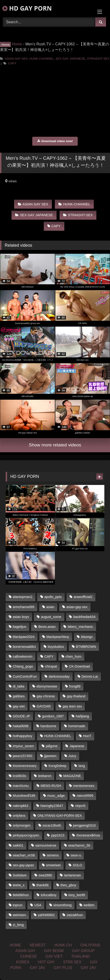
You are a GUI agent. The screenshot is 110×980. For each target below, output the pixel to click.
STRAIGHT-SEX (98, 59)
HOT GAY (46, 962)
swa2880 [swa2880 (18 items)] (45, 875)
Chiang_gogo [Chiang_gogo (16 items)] (23, 666)
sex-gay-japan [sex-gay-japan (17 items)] (23, 865)
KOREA (23, 962)
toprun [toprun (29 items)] (18, 905)
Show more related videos (55, 445)
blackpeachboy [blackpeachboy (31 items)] (58, 637)
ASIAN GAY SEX (16, 59)
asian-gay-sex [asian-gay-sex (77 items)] (77, 607)
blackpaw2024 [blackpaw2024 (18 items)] (24, 637)
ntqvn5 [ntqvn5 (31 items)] (80, 806)
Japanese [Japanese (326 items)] (77, 746)
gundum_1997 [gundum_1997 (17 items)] (53, 716)
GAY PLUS (63, 968)
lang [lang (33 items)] (82, 766)
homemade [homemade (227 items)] (77, 726)
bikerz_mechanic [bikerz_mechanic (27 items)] (80, 627)
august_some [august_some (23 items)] (51, 617)
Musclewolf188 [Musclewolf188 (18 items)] (24, 796)
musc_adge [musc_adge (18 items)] (56, 796)
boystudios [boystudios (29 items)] (56, 647)
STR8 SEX (72, 962)
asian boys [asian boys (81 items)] (21, 617)
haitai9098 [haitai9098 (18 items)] (20, 726)
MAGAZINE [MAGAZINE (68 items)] (72, 776)
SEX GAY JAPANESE (70, 59)
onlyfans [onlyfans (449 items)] (19, 816)
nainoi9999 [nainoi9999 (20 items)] (85, 796)
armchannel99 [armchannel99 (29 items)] (23, 607)
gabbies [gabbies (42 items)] (19, 696)
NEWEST (38, 945)
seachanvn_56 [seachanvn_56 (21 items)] (79, 845)
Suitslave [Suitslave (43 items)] (20, 875)
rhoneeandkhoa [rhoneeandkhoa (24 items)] (88, 835)
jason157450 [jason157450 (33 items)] (22, 756)
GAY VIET (54, 956)
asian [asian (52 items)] (50, 607)
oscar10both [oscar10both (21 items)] (52, 825)
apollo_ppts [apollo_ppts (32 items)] (53, 597)
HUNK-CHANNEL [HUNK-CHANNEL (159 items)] (58, 736)
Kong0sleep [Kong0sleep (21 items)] (57, 766)
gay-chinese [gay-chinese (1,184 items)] (46, 696)
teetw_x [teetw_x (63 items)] (19, 885)
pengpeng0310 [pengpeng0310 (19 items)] (84, 825)
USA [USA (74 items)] (38, 905)
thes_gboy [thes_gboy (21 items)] (68, 885)
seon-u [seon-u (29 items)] (76, 855)
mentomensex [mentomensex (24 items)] (84, 786)
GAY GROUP (83, 951)
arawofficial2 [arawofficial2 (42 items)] (83, 597)
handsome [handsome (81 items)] (48, 726)
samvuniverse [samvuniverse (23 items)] (46, 845)
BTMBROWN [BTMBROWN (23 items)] (86, 647)
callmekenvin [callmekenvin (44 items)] (22, 656)
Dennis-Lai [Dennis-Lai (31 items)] (90, 676)
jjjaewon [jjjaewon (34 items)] (50, 756)
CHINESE (29, 956)
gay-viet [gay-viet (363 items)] (19, 706)
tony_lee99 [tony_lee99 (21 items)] (77, 895)
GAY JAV (37, 968)
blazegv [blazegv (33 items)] (87, 637)
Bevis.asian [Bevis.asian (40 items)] (47, 627)
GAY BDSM (54, 951)
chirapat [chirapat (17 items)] (51, 666)
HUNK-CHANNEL (42, 59)
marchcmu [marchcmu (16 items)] (21, 786)
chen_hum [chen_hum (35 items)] (73, 656)
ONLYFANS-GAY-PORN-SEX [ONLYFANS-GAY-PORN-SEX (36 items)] (60, 816)
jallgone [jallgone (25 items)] (52, 746)
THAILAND (80, 956)
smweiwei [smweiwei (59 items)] (53, 865)
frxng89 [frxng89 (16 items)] (75, 686)
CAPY (12, 63)
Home (17, 44)
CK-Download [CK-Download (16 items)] (79, 666)
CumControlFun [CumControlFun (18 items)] (25, 676)
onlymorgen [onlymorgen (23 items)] (22, 825)
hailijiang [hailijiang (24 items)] (82, 716)
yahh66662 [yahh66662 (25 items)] (46, 915)
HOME (16, 945)
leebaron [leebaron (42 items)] (45, 776)
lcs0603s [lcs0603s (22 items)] (19, 776)
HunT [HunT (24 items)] (87, 736)
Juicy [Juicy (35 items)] (72, 756)
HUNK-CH (63, 945)
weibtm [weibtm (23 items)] (89, 905)
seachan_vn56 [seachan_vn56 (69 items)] (24, 855)
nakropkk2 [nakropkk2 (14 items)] (20, 806)
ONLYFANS (90, 945)
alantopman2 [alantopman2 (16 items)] (22, 597)
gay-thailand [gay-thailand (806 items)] (76, 696)
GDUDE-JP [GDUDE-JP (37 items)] (21, 716)
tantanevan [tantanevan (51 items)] (72, 875)
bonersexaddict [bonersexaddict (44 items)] (24, 647)
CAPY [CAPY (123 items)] (49, 656)
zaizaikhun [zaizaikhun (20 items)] (75, 915)
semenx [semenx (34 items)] (53, 855)
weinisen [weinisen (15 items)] (19, 915)
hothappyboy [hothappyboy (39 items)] (22, 736)
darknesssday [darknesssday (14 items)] (59, 676)
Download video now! (55, 141)
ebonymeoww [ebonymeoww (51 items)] (47, 686)
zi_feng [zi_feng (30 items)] (18, 925)
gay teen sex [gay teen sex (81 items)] (72, 706)
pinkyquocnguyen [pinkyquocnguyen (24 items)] (26, 835)
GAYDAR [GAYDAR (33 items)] (44, 706)
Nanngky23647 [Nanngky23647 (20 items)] (52, 806)
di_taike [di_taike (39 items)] (19, 686)
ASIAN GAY (25, 951)
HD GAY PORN (27, 8)
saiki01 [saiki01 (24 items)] (18, 845)
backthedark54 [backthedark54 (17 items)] (84, 617)
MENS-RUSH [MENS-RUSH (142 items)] (51, 786)
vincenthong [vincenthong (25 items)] (62, 905)
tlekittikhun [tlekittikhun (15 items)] (21, 895)
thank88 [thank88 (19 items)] (43, 885)
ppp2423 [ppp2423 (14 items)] (58, 835)
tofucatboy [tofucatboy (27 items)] (49, 895)
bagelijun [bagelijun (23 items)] (20, 627)
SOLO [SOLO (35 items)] (77, 865)
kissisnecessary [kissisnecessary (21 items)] (25, 766)
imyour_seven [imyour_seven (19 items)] (23, 746)
